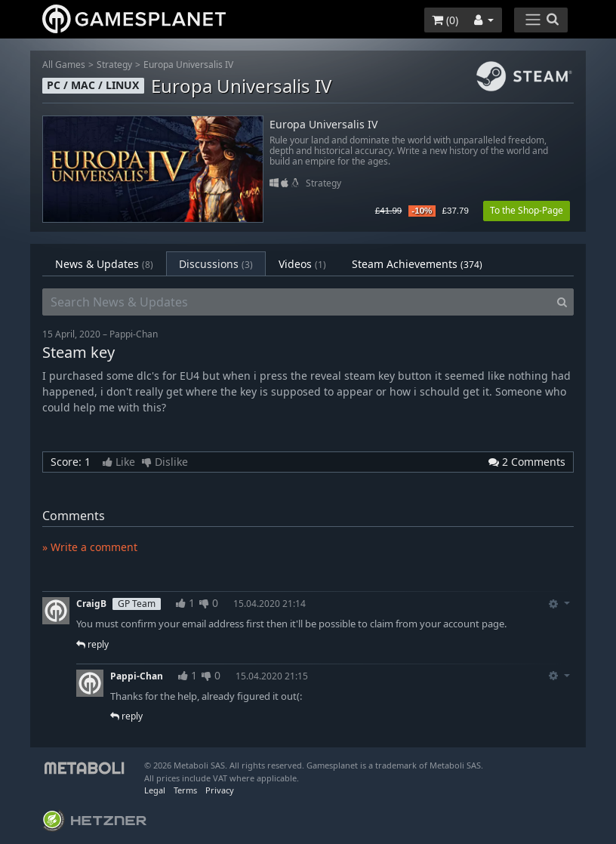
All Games (64, 65)
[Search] (562, 302)
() (445, 20)
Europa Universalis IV (188, 65)
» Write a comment (90, 547)
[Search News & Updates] (297, 302)
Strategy (114, 65)
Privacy (220, 790)
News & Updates (104, 264)
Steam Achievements (417, 264)
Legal (155, 790)
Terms (185, 790)
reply (92, 644)
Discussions (216, 264)
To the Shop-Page (527, 210)
